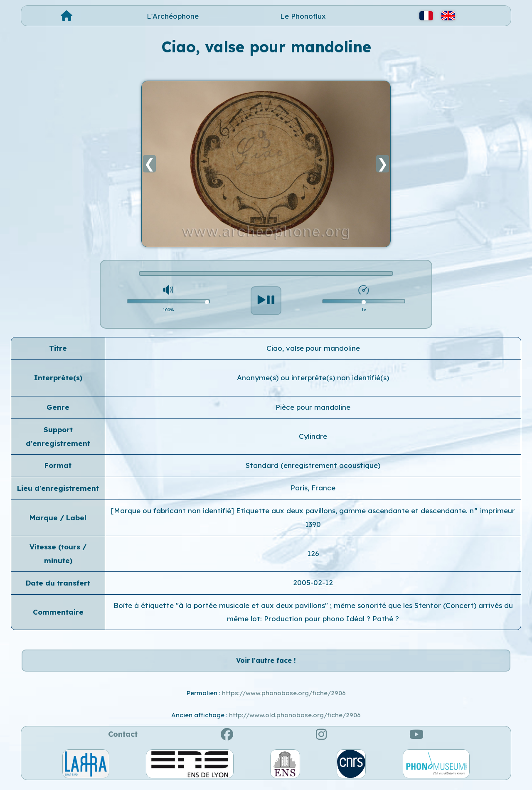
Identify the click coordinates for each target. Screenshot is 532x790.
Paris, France (313, 488)
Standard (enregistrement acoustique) (313, 465)
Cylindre (313, 436)
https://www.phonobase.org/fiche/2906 (284, 698)
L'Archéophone (173, 16)
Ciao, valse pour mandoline (313, 348)
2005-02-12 (313, 582)
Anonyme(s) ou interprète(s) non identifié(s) (313, 378)
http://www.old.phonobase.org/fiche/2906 (295, 720)
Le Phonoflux (303, 16)
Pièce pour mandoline (313, 407)
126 (313, 553)
